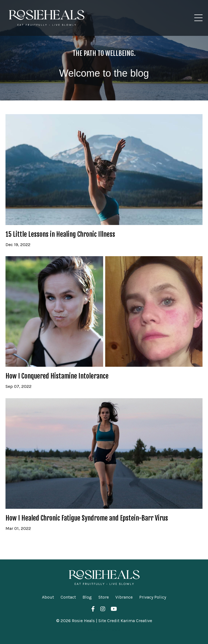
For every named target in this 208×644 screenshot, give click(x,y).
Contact (68, 597)
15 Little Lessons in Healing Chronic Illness (60, 234)
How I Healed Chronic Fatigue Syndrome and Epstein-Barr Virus (87, 518)
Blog (87, 597)
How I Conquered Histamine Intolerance (57, 376)
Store (104, 597)
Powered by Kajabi (104, 630)
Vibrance (124, 597)
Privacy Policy (153, 597)
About (48, 597)
